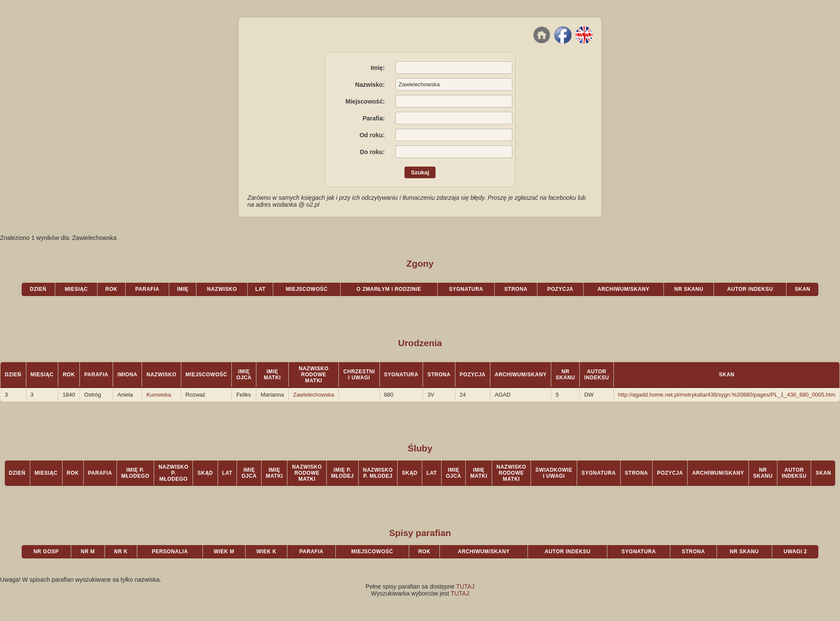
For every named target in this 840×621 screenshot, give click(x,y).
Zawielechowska (314, 395)
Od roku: (372, 135)
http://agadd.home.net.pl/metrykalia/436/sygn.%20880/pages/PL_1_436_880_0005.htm (727, 395)
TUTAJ (466, 586)
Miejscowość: (365, 101)
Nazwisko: (370, 85)
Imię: (378, 68)
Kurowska (159, 395)
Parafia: (374, 118)
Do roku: (373, 152)
